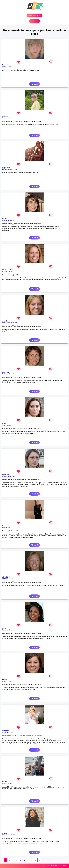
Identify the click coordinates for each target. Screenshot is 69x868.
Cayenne (5, 630)
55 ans (9, 67)
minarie (5, 833)
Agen (4, 67)
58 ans (8, 528)
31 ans (9, 681)
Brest (4, 681)
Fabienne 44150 (7, 270)
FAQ (44, 866)
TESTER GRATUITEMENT (35, 15)
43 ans (11, 630)
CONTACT (64, 866)
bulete (4, 423)
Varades (5, 118)
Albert (4, 425)
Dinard (4, 784)
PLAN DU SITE (55, 866)
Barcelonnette (7, 476)
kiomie (4, 679)
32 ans (9, 425)
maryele (5, 321)
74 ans (10, 784)
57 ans (11, 579)
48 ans (13, 835)
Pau (4, 528)
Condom (5, 579)
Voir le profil (34, 84)
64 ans (15, 169)
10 (39, 860)
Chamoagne (6, 167)
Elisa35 (5, 782)
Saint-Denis (6, 835)
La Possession (7, 169)
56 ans (15, 374)
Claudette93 (6, 731)
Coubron (5, 732)
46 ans (11, 118)
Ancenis (5, 272)
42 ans (15, 323)
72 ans (11, 732)
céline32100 (6, 577)
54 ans (11, 272)
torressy (5, 219)
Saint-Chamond (7, 323)
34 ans (14, 476)
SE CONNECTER (34, 21)
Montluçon (6, 220)
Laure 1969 (6, 372)
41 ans (12, 220)
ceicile (4, 628)
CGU (48, 866)
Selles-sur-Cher (7, 374)
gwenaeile (5, 475)
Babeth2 (5, 65)
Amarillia (5, 116)
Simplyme (5, 526)
